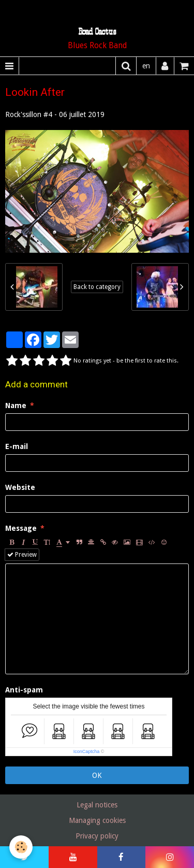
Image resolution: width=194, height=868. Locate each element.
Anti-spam (24, 690)
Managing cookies (97, 820)
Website (20, 487)
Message (21, 528)
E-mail (17, 446)
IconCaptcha (87, 751)
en (146, 66)
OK (97, 775)
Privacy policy (97, 836)
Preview (22, 555)
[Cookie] (21, 847)
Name (16, 406)
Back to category (97, 287)
